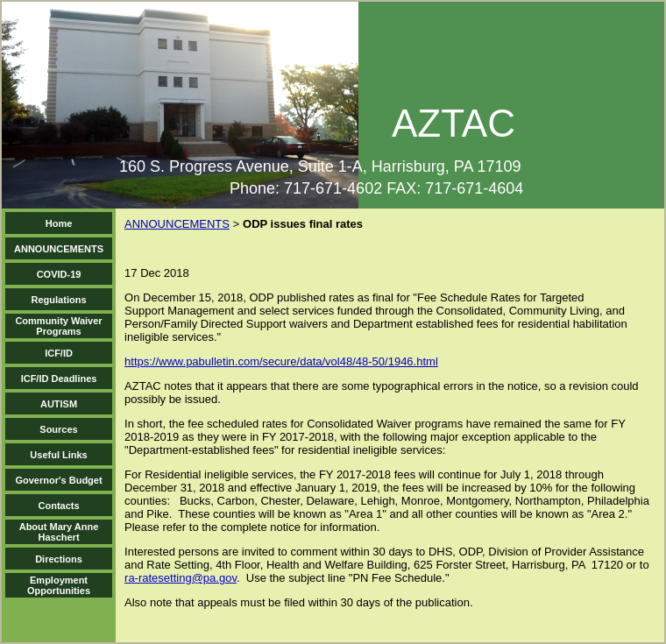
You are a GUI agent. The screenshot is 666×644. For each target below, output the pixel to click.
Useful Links (58, 455)
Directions (59, 559)
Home (59, 223)
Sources (58, 429)
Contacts (59, 506)
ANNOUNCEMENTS (59, 249)
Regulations (59, 300)
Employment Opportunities (59, 585)
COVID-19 (59, 274)
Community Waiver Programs (58, 326)
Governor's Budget (58, 480)
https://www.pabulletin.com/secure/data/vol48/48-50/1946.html (281, 361)
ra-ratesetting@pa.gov (181, 578)
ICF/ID (59, 353)
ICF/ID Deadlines (59, 379)
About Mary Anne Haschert (59, 532)
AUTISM (59, 404)
